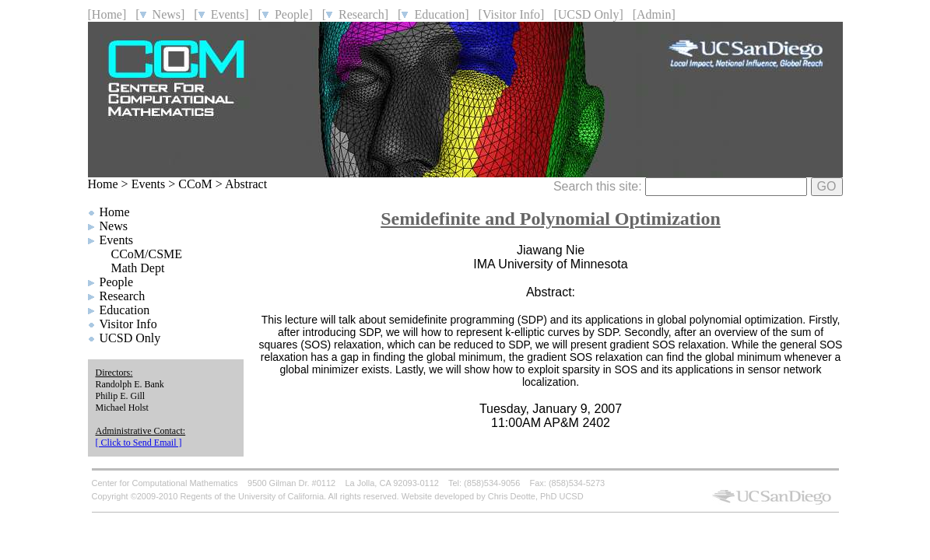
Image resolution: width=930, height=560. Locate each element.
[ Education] (433, 14)
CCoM (195, 184)
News (114, 226)
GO (827, 186)
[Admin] (654, 14)
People (117, 282)
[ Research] (355, 14)
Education (125, 310)
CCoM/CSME (147, 254)
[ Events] (221, 14)
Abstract (246, 184)
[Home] (107, 14)
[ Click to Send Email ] (139, 443)
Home (103, 184)
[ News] (160, 14)
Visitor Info (128, 324)
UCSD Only (130, 338)
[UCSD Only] (588, 14)
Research (123, 296)
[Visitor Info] (512, 14)
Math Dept (138, 268)
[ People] (286, 14)
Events (149, 184)
